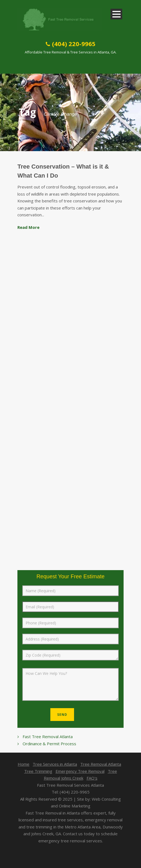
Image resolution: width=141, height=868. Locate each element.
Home (24, 764)
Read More (28, 227)
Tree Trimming (38, 771)
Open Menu (116, 14)
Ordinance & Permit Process (49, 744)
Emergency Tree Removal (80, 771)
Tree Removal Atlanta (101, 764)
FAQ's (92, 778)
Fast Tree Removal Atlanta (48, 737)
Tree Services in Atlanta (55, 764)
